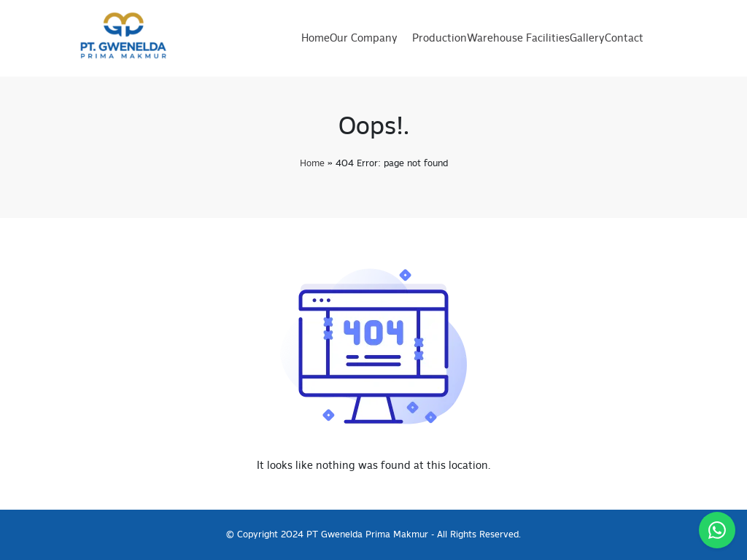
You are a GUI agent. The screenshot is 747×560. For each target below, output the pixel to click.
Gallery (587, 39)
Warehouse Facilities (518, 39)
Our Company (364, 39)
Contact (624, 39)
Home (316, 39)
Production (440, 39)
